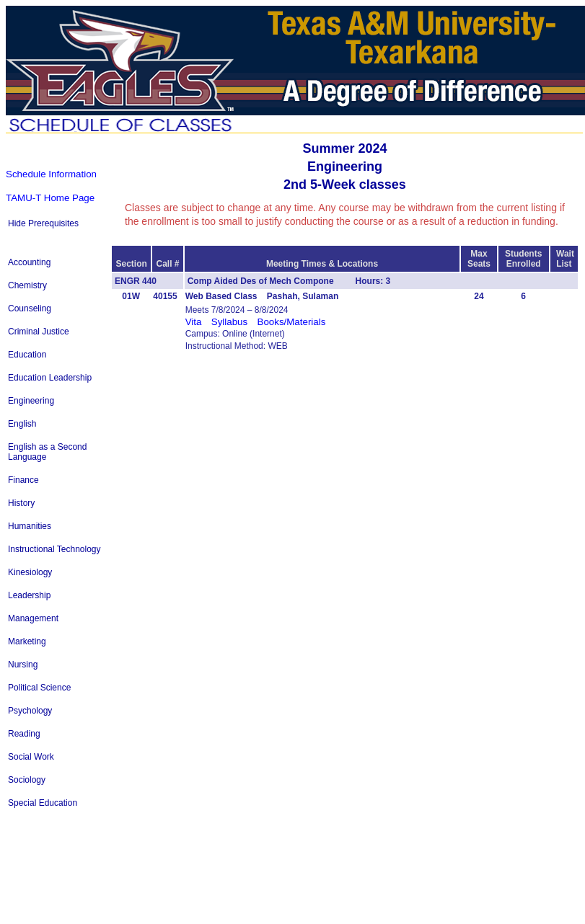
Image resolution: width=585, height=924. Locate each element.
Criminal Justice (39, 332)
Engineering (31, 401)
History (21, 503)
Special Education (43, 803)
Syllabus (229, 322)
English (22, 424)
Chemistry (27, 285)
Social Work (31, 757)
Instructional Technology (54, 549)
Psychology (30, 711)
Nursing (23, 665)
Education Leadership (50, 378)
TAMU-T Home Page (50, 198)
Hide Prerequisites (43, 223)
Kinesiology (30, 572)
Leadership (29, 595)
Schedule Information (51, 174)
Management (33, 618)
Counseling (30, 308)
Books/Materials (292, 322)
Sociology (27, 780)
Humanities (30, 526)
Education (27, 355)
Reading (24, 734)
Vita (194, 322)
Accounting (29, 262)
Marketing (27, 641)
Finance (23, 480)
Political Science (39, 688)
